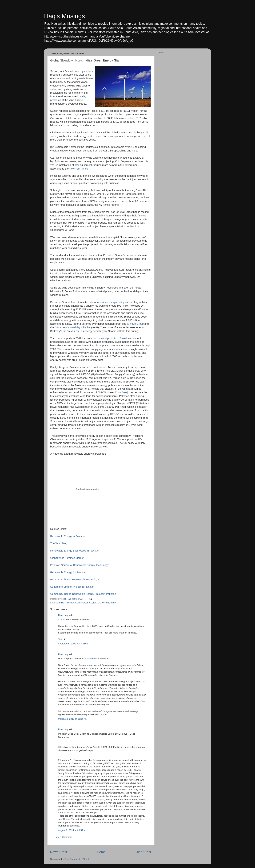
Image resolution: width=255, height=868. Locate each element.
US (99, 603)
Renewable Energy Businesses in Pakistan (75, 551)
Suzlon (93, 603)
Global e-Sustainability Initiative (73, 327)
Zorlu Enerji (122, 392)
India (61, 603)
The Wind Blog (59, 543)
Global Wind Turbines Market (67, 558)
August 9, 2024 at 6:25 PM (72, 830)
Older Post (143, 852)
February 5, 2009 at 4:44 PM (73, 644)
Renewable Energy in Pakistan (68, 536)
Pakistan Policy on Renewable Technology (75, 579)
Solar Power (81, 603)
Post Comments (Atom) (77, 859)
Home (101, 852)
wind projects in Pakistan (115, 338)
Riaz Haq (63, 615)
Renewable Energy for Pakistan (68, 572)
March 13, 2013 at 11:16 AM (73, 719)
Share (162, 53)
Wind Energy (109, 603)
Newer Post (59, 852)
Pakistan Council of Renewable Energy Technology (79, 565)
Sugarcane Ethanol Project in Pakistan (72, 587)
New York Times (79, 169)
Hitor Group (91, 659)
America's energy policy (111, 302)
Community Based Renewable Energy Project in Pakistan (83, 594)
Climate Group (135, 324)
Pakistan (69, 603)
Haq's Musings (64, 16)
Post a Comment (63, 837)
